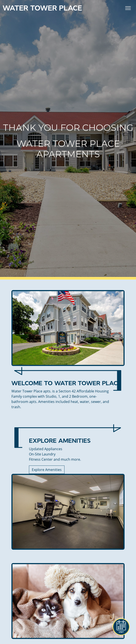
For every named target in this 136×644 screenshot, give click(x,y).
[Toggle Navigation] (128, 8)
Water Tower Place (42, 8)
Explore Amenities (47, 470)
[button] (121, 627)
